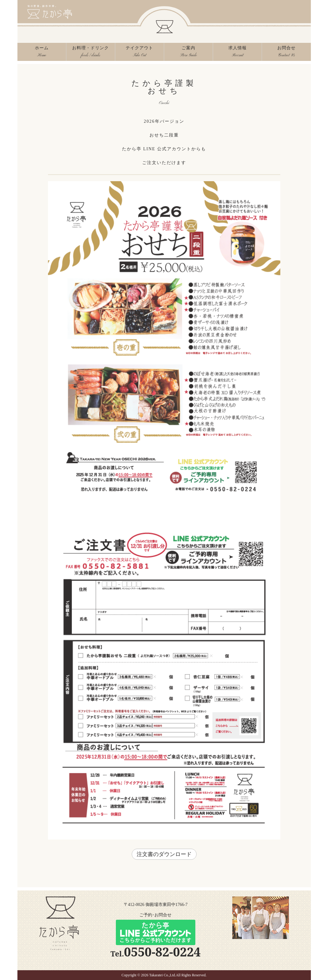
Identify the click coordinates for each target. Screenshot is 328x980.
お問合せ (286, 53)
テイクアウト (140, 53)
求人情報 (237, 53)
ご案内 (188, 53)
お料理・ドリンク (91, 53)
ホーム (42, 53)
